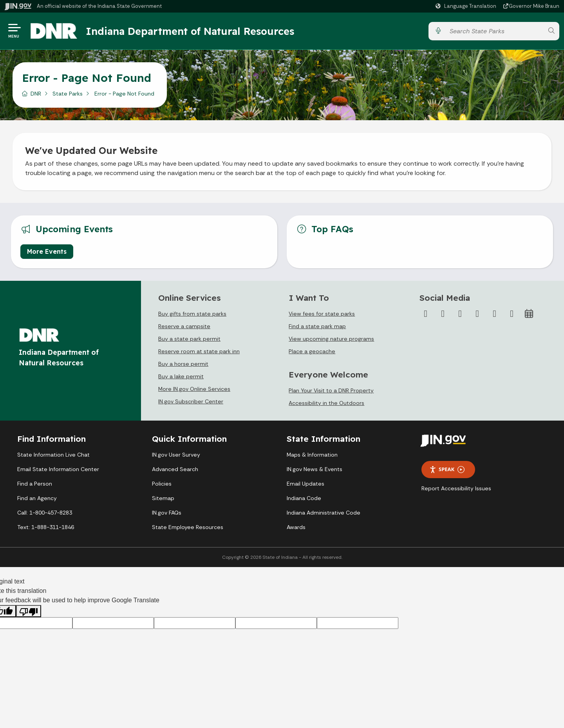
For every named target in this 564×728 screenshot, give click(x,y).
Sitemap (163, 498)
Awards (296, 527)
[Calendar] (529, 314)
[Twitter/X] (443, 314)
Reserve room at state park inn (199, 351)
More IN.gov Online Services (194, 389)
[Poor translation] (29, 611)
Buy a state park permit (189, 339)
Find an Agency (37, 498)
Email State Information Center (58, 469)
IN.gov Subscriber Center (191, 401)
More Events (47, 251)
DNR (36, 94)
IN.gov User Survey (176, 455)
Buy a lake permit (181, 376)
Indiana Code (304, 498)
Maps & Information (312, 455)
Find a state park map (317, 326)
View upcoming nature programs (331, 339)
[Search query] (495, 31)
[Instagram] (460, 314)
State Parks (68, 94)
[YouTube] (477, 314)
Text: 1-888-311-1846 (46, 527)
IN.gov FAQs (167, 513)
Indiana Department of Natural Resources (190, 31)
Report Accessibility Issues (456, 488)
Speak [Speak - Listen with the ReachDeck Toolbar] (447, 469)
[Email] (512, 314)
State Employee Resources (188, 527)
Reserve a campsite (184, 326)
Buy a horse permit (183, 364)
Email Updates (305, 484)
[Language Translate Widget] (467, 6)
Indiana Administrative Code (324, 513)
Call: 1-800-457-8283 (45, 513)
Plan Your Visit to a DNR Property (331, 390)
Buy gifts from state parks (192, 314)
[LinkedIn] (495, 314)
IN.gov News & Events (315, 469)
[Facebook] (426, 314)
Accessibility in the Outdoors (326, 403)
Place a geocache (312, 351)
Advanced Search (175, 469)
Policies (162, 484)
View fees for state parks (322, 314)
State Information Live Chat (53, 455)
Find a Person (35, 484)
